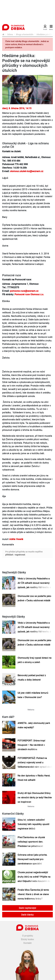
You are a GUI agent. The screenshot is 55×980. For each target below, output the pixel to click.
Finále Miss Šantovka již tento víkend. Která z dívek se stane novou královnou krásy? (33, 894)
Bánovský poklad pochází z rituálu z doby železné (32, 677)
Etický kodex (27, 939)
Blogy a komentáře (25, 34)
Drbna (10, 34)
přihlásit (9, 555)
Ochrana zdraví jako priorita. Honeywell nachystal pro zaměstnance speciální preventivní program (32, 861)
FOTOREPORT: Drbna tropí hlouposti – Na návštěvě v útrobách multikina (31, 745)
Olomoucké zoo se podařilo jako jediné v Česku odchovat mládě (34, 598)
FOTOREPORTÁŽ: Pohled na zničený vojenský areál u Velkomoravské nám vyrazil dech (35, 762)
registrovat (20, 555)
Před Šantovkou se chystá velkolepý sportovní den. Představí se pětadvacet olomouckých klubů (31, 844)
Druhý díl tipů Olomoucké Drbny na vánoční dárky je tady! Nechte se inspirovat (35, 797)
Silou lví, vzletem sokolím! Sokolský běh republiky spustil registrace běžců (33, 824)
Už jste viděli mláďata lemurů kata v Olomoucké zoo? (33, 695)
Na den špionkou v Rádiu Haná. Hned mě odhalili (34, 778)
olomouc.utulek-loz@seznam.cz (27, 171)
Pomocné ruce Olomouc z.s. (29, 294)
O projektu (28, 936)
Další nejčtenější (27, 908)
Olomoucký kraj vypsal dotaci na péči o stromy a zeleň (35, 660)
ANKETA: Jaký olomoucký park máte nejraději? (34, 725)
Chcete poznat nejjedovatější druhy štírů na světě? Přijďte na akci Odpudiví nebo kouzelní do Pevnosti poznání (34, 879)
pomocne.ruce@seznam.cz (24, 291)
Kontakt (27, 943)
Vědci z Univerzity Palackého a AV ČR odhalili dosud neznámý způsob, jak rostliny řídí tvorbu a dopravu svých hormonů (34, 585)
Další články (27, 915)
